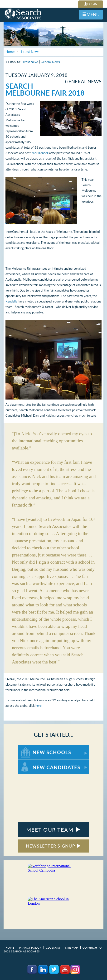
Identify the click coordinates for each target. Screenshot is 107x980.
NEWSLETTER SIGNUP (54, 846)
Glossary (53, 948)
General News (50, 62)
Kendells (11, 301)
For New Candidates (33, 762)
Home (10, 948)
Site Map (71, 948)
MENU (91, 15)
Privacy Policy (30, 948)
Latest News (30, 62)
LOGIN (91, 4)
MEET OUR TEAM (53, 830)
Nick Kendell (40, 153)
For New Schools (30, 748)
